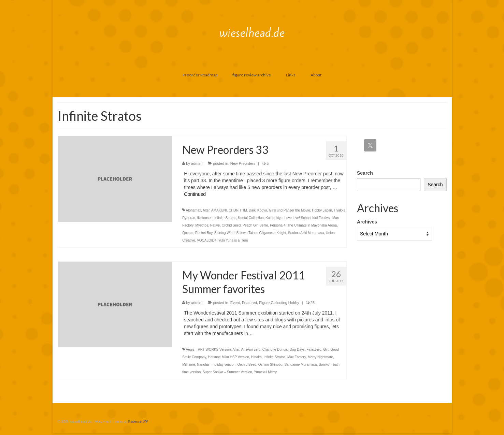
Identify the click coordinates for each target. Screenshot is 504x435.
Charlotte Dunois (275, 350)
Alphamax (193, 210)
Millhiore (189, 365)
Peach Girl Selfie (255, 225)
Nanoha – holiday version (216, 365)
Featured (249, 303)
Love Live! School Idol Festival (307, 218)
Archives (367, 222)
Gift (326, 350)
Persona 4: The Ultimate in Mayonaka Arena (303, 225)
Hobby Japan (322, 210)
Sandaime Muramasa (300, 365)
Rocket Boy (204, 233)
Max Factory (297, 357)
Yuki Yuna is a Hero (233, 240)
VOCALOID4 (207, 240)
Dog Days (297, 350)
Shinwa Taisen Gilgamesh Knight (261, 233)
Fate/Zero (314, 350)
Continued (195, 194)
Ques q (188, 233)
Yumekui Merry (265, 372)
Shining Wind (224, 233)
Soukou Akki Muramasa (306, 233)
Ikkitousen (205, 218)
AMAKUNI (219, 210)
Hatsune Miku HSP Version (229, 357)
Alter (206, 210)
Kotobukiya (274, 218)
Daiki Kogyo (258, 210)
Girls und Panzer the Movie (290, 210)
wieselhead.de (252, 33)
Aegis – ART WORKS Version (208, 350)
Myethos (202, 225)
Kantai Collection (251, 218)
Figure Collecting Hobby (279, 303)
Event (235, 303)
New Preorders (243, 163)
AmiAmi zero (251, 350)
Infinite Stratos (225, 218)
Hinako (256, 357)
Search (365, 173)
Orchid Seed (231, 225)
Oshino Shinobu (270, 365)
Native (215, 225)
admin (196, 163)
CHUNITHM (238, 210)
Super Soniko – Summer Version (227, 372)
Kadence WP (138, 422)
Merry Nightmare (320, 357)
